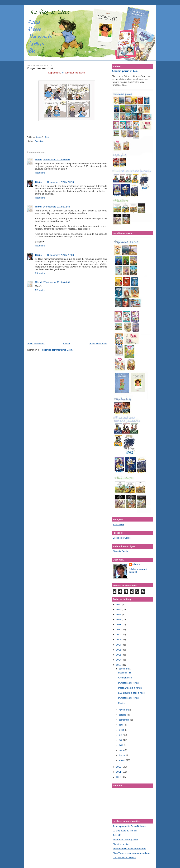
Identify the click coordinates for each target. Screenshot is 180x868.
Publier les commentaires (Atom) (57, 350)
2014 (119, 660)
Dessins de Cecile (122, 538)
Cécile (38, 182)
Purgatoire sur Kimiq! (129, 683)
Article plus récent (36, 344)
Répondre (40, 173)
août (121, 725)
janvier (122, 760)
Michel (39, 160)
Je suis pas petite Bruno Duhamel (129, 826)
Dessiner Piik (125, 673)
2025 (119, 604)
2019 (119, 635)
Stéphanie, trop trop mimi (125, 840)
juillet (122, 730)
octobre (123, 715)
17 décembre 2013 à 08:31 (56, 282)
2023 (119, 614)
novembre (124, 710)
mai (121, 740)
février (122, 755)
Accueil (67, 344)
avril (121, 745)
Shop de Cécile (120, 551)
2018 (119, 640)
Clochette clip (125, 678)
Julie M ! (117, 835)
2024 (119, 609)
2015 (119, 655)
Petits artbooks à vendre (130, 688)
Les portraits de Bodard (124, 858)
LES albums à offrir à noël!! (132, 693)
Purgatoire (40, 141)
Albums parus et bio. (125, 71)
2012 (119, 767)
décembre (124, 669)
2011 (119, 772)
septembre (124, 720)
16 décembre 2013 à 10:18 (60, 182)
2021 (119, 625)
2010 (119, 777)
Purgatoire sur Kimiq (128, 698)
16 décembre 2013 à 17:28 (60, 255)
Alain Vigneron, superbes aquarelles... (132, 853)
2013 (119, 665)
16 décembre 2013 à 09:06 (56, 160)
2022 (119, 619)
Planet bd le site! (121, 844)
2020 (119, 630)
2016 (119, 650)
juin (121, 735)
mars (122, 750)
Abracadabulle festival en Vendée (129, 849)
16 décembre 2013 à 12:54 (56, 207)
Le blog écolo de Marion (125, 831)
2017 (119, 645)
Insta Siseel (118, 524)
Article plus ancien (98, 344)
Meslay (122, 703)
